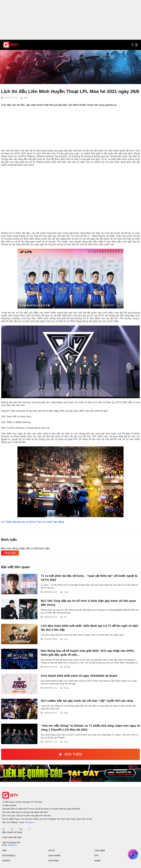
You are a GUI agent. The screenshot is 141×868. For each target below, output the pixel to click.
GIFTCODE (53, 861)
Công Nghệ (100, 850)
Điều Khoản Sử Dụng (12, 832)
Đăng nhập (10, 553)
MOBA (98, 861)
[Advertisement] (70, 20)
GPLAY (52, 850)
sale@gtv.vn (12, 845)
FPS (97, 856)
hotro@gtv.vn (30, 822)
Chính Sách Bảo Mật (12, 837)
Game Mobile (54, 856)
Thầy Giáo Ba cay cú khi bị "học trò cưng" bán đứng (35, 522)
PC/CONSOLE (9, 856)
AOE (4, 850)
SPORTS (6, 861)
